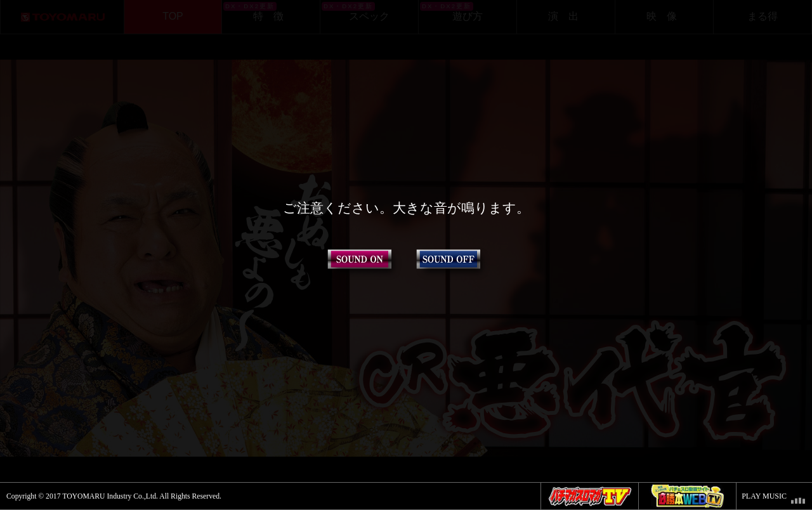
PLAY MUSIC (764, 496)
